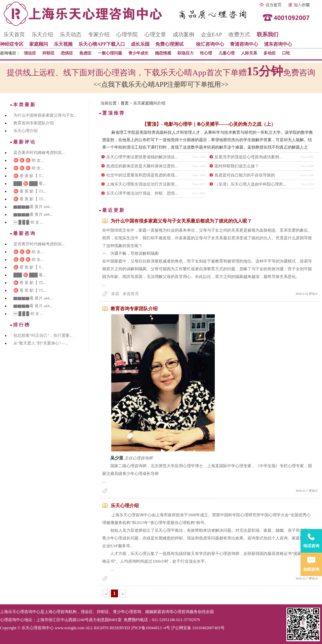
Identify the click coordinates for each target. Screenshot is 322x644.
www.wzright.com (70, 628)
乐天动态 (71, 34)
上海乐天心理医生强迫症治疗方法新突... (142, 184)
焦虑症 (85, 53)
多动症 (270, 53)
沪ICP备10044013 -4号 (151, 628)
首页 (125, 103)
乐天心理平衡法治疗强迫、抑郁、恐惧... (142, 193)
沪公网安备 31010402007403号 (198, 628)
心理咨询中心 (12, 620)
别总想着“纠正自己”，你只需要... (43, 335)
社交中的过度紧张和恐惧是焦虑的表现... (142, 175)
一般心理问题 (110, 53)
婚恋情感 (163, 53)
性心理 (206, 53)
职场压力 (186, 53)
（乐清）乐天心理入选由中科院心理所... (250, 184)
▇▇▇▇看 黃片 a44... (33, 207)
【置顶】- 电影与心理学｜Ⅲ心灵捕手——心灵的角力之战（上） (209, 124)
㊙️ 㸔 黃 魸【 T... (29, 176)
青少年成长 (138, 53)
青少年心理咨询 (127, 612)
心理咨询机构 (65, 612)
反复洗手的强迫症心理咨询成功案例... (248, 157)
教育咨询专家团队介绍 (134, 309)
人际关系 (249, 53)
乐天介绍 (42, 34)
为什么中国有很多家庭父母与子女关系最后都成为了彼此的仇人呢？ (181, 221)
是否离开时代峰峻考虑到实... (39, 153)
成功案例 (184, 34)
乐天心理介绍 (125, 506)
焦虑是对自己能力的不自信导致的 (245, 175)
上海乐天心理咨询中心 (20, 612)
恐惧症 (67, 53)
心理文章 (155, 34)
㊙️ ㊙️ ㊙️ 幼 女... (29, 160)
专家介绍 (99, 34)
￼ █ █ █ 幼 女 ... (28, 222)
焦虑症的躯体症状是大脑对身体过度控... (142, 166)
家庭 (115, 294)
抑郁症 (48, 53)
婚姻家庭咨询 (157, 612)
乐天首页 (14, 34)
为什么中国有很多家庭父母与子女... (45, 115)
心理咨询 (182, 612)
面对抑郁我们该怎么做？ (237, 166)
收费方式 (239, 34)
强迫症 (30, 53)
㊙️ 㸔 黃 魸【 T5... (30, 191)
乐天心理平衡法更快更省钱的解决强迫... (142, 157)
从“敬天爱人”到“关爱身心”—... (41, 343)
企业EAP (211, 34)
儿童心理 (227, 53)
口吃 (286, 53)
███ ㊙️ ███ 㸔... (30, 184)
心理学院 (127, 34)
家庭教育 (131, 294)
